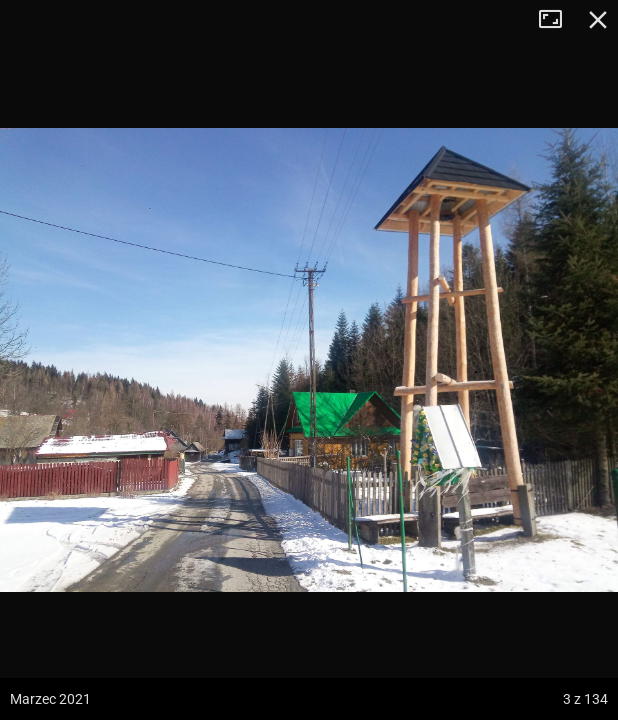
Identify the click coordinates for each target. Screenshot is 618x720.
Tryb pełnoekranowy (558, 20)
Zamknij (598, 20)
